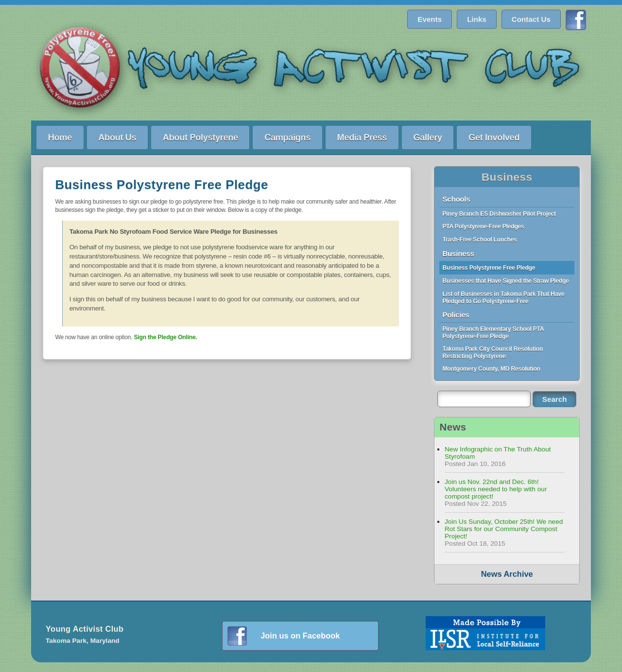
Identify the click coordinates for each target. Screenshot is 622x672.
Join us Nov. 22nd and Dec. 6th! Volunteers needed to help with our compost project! (496, 489)
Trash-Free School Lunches (479, 240)
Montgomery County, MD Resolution (491, 369)
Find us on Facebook (576, 20)
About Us (117, 137)
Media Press (362, 137)
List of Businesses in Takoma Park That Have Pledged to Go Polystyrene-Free (503, 298)
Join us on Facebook (300, 636)
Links (477, 19)
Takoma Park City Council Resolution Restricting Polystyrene (492, 353)
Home (60, 137)
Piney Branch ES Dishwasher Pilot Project (499, 214)
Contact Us (531, 19)
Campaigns (287, 137)
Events (430, 19)
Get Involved (494, 137)
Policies (456, 315)
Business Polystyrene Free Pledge (489, 268)
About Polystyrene (200, 137)
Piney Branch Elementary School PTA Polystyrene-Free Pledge (493, 333)
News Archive (507, 574)
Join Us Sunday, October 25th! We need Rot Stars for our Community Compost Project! (504, 529)
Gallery (427, 137)
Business (507, 177)
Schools (456, 199)
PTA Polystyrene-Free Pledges (483, 226)
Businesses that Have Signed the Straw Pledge (505, 281)
